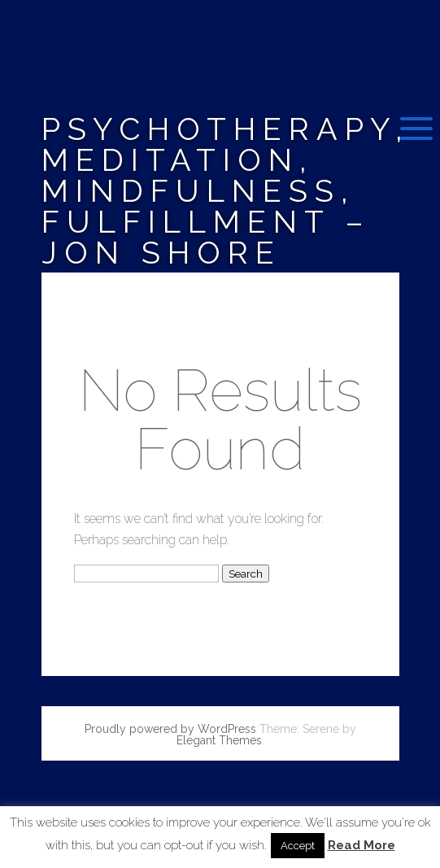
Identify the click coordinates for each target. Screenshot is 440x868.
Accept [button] (298, 846)
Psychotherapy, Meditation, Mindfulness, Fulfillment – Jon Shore (226, 191)
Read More (362, 846)
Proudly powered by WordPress (170, 729)
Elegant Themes (219, 740)
